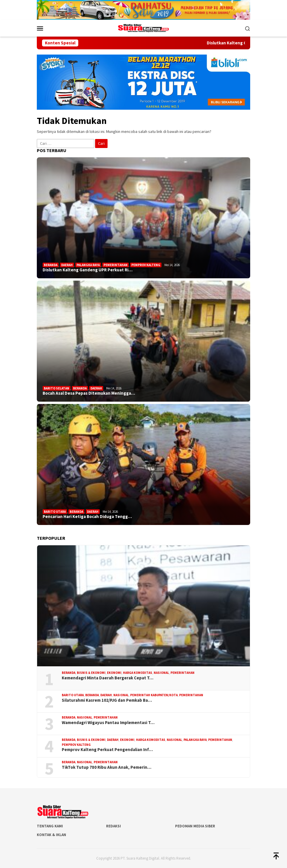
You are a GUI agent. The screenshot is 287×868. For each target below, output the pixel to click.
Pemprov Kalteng (146, 265)
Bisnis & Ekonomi (91, 673)
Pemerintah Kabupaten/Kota (154, 695)
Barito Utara (55, 512)
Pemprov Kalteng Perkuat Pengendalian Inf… (107, 750)
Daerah (67, 265)
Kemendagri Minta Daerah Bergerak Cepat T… (108, 678)
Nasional (161, 673)
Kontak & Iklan (51, 835)
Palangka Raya (88, 265)
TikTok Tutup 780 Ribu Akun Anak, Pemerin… (107, 767)
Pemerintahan (116, 265)
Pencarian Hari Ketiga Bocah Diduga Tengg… (87, 517)
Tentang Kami (50, 826)
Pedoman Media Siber (195, 826)
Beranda (51, 265)
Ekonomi (114, 673)
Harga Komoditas (138, 673)
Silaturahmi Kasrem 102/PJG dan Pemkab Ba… (107, 700)
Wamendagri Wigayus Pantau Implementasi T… (108, 723)
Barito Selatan (57, 388)
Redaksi (113, 826)
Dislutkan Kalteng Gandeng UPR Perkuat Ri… (88, 270)
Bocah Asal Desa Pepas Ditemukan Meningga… (89, 393)
